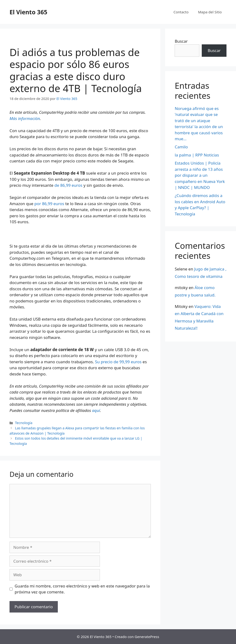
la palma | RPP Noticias (197, 155)
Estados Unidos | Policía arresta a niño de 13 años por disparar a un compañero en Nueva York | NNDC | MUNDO (200, 175)
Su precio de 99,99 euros (118, 362)
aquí (96, 410)
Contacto (181, 12)
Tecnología (24, 423)
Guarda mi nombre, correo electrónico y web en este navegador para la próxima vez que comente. (82, 589)
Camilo (181, 147)
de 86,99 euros (69, 185)
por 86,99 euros (49, 204)
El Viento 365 (28, 12)
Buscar (181, 41)
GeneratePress (147, 637)
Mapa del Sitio (210, 12)
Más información (25, 118)
